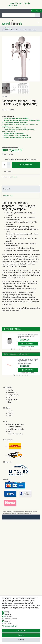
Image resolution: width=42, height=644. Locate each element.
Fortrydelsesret (13, 395)
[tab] (21, 189)
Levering (15, 177)
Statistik (8, 614)
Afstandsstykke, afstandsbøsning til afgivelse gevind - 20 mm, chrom (28, 336)
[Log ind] (2, 11)
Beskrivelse (7, 189)
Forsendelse (12, 392)
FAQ (9, 397)
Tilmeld (10, 413)
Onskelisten (7, 171)
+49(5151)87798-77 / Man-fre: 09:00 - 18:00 (19, 4)
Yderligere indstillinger (9, 626)
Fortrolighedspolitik (14, 427)
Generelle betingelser (15, 434)
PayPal (8, 621)
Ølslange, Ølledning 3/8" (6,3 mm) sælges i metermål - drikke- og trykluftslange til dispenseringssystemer (28, 361)
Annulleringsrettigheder (16, 424)
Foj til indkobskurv (29, 165)
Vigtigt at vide (13, 400)
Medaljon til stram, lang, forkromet (14, 134)
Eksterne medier (11, 619)
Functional (9, 624)
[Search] (37, 15)
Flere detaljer (8, 196)
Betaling (11, 390)
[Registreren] (6, 11)
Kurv (9, 416)
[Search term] (18, 15)
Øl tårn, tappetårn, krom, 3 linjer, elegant (16, 135)
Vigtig (7, 612)
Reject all (21, 635)
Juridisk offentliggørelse (16, 429)
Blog (9, 402)
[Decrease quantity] (9, 166)
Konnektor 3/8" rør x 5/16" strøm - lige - (15, 128)
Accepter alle (21, 631)
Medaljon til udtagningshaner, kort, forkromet (17, 137)
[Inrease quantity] (9, 163)
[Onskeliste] (29, 11)
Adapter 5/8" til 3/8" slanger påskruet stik (16, 118)
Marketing (9, 616)
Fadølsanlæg (8, 28)
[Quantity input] (4, 165)
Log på (10, 411)
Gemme (21, 640)
